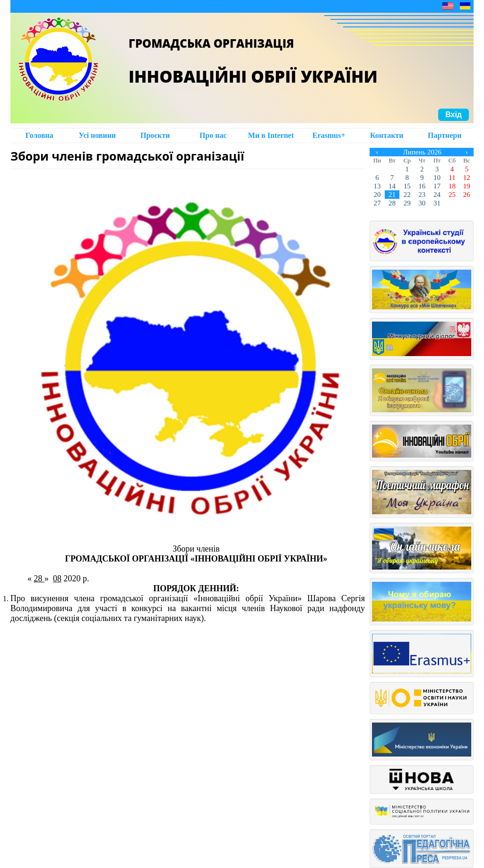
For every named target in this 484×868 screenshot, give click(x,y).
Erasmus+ (329, 135)
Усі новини (97, 135)
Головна (39, 135)
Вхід (454, 115)
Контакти (387, 135)
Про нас (213, 135)
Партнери (445, 135)
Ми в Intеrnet (271, 135)
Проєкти (155, 135)
